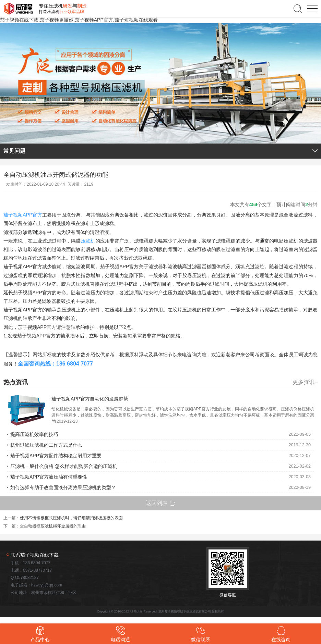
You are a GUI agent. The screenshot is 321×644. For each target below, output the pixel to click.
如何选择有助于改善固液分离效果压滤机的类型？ (63, 487)
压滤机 (88, 241)
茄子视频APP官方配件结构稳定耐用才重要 (56, 456)
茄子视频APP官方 (23, 215)
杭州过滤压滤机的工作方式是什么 (46, 445)
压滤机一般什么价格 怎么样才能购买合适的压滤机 (64, 466)
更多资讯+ (305, 382)
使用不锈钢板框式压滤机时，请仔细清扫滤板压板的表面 (71, 518)
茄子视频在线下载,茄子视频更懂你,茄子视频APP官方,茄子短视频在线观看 (79, 20)
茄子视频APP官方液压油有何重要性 (49, 477)
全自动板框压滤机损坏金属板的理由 (53, 526)
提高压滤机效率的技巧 (34, 434)
